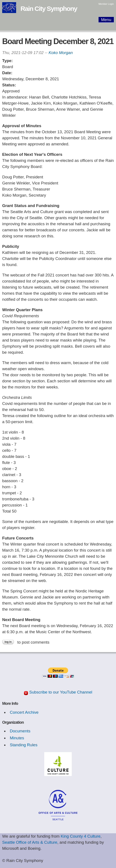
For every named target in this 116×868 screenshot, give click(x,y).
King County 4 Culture (81, 836)
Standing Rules (24, 745)
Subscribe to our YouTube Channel (61, 692)
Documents (20, 731)
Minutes (17, 738)
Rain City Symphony (49, 9)
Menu (106, 20)
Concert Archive (24, 712)
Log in (8, 642)
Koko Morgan (61, 53)
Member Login (106, 4)
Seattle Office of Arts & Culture (30, 842)
